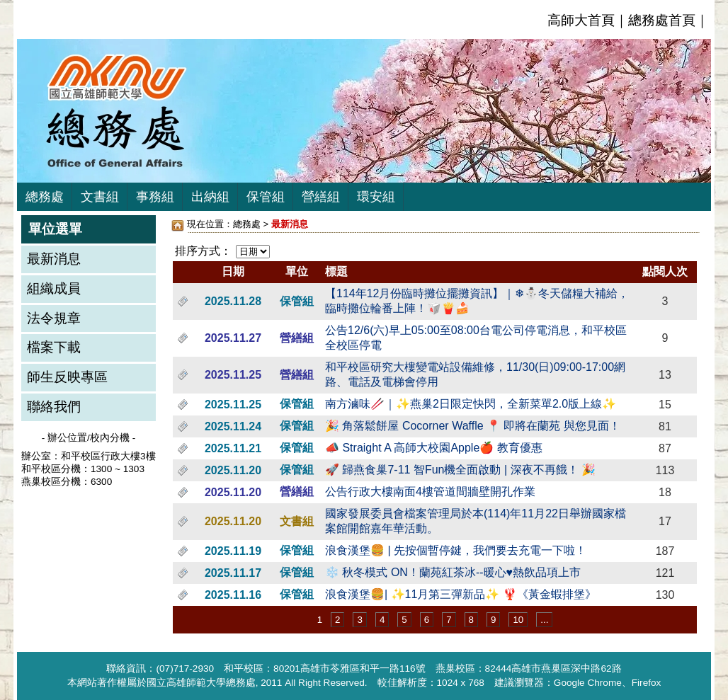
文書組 (100, 197)
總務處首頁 (662, 20)
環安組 (376, 197)
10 (518, 620)
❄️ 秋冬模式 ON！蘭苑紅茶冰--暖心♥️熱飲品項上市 (453, 572)
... (544, 620)
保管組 (266, 197)
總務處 (45, 197)
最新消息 (54, 259)
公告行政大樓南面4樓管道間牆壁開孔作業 (430, 492)
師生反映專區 (67, 377)
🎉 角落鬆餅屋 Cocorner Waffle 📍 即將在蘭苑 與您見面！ (473, 426)
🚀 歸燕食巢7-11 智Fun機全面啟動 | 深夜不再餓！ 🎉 (460, 470)
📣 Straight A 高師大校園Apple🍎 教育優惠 (434, 448)
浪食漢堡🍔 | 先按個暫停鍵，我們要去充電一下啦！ (456, 550)
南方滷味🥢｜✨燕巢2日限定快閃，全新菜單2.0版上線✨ (471, 404)
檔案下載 (54, 347)
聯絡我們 (54, 407)
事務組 (155, 197)
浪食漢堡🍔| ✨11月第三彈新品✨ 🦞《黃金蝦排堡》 (461, 594)
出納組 (210, 197)
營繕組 (321, 197)
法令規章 (54, 318)
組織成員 (54, 288)
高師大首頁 (581, 20)
